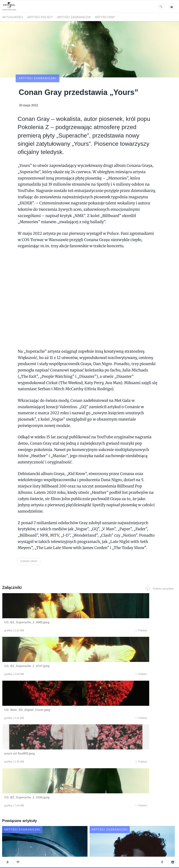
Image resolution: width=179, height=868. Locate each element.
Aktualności (13, 17)
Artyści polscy (40, 17)
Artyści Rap (105, 17)
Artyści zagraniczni (74, 17)
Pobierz (49, 606)
